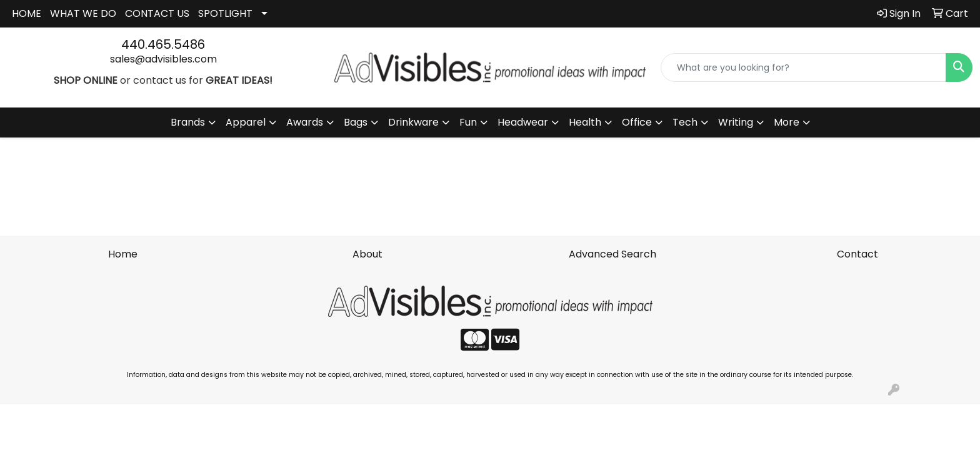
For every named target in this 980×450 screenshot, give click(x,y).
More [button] (787, 122)
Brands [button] (188, 122)
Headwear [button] (523, 122)
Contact (857, 254)
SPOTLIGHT (225, 13)
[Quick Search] (803, 67)
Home (123, 254)
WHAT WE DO (83, 13)
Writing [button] (736, 122)
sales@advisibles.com (163, 59)
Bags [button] (356, 122)
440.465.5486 (163, 44)
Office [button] (637, 122)
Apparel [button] (246, 122)
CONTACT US (157, 13)
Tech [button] (685, 122)
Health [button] (585, 122)
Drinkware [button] (413, 122)
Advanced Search (612, 254)
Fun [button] (468, 122)
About (367, 254)
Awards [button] (305, 122)
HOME (27, 13)
